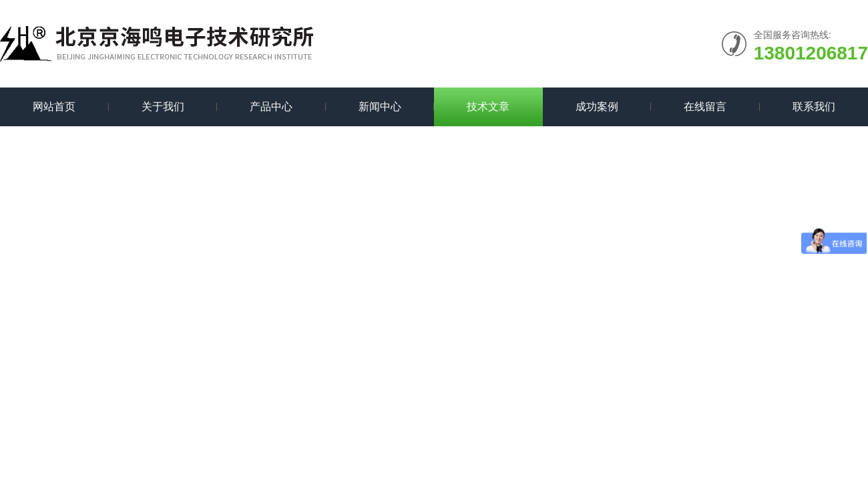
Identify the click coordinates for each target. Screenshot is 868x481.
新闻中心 (380, 107)
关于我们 (163, 107)
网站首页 (54, 107)
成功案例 (597, 107)
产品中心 (271, 107)
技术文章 (488, 107)
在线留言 (705, 107)
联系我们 (814, 107)
